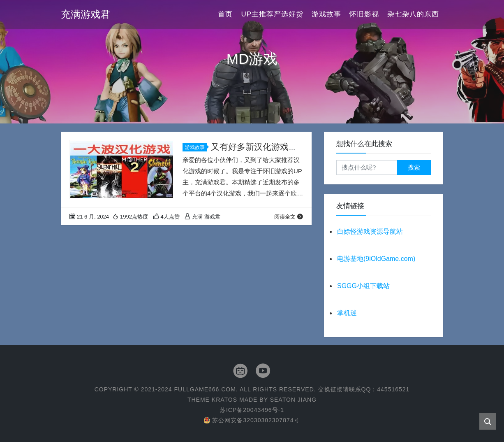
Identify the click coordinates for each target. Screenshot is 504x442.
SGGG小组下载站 (363, 286)
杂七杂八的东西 (413, 14)
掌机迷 (347, 313)
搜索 (414, 167)
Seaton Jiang (293, 400)
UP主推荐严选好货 (272, 14)
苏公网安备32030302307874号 (252, 420)
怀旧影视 (364, 14)
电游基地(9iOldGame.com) (376, 259)
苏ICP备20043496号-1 (252, 410)
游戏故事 (326, 14)
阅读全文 (289, 217)
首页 (225, 14)
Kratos (224, 400)
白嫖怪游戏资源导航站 (370, 231)
